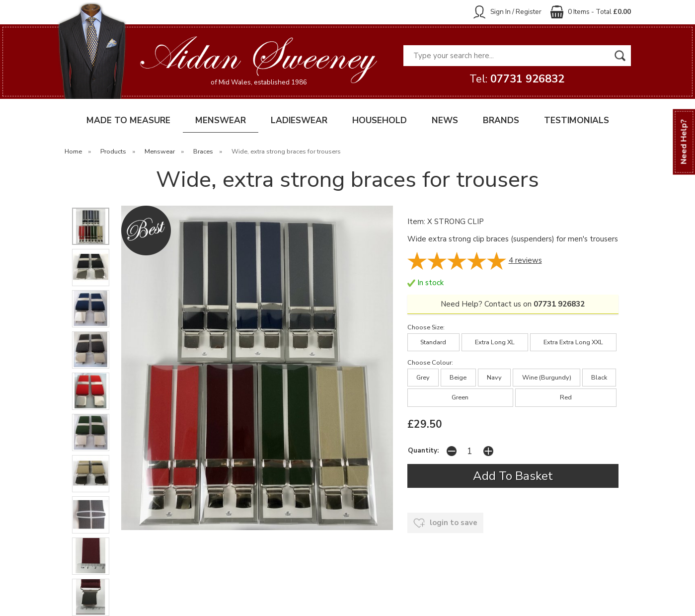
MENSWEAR (221, 120)
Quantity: (423, 450)
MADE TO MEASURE (128, 120)
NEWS (445, 120)
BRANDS (501, 120)
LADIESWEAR (299, 120)
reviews (525, 260)
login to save (445, 523)
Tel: (517, 79)
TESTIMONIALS (577, 120)
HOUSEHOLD (380, 120)
